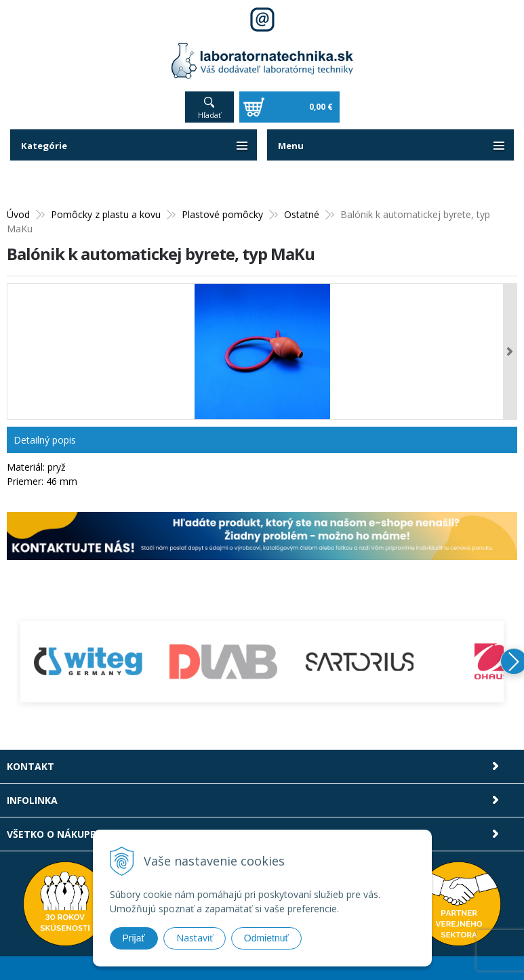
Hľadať (209, 115)
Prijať (134, 938)
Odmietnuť (266, 938)
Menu (291, 145)
